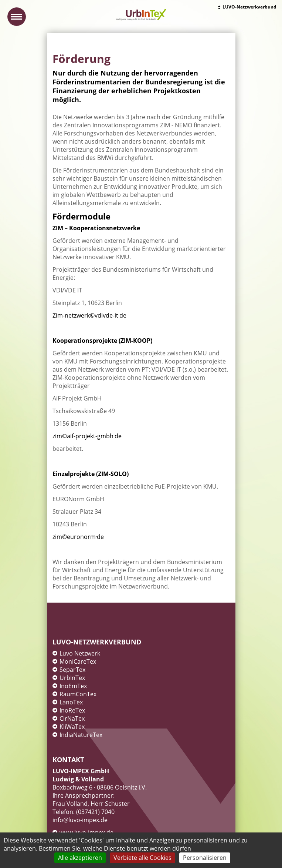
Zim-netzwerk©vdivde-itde (89, 315)
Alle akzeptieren (80, 858)
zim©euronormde (78, 537)
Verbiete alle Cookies (142, 858)
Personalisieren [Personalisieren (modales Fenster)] (205, 858)
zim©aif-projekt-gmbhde (87, 436)
